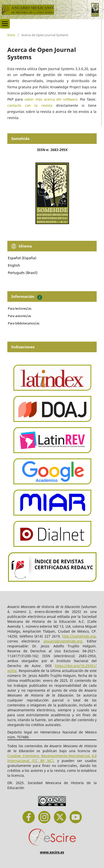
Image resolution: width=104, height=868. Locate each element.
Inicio (11, 35)
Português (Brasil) (23, 273)
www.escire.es (52, 852)
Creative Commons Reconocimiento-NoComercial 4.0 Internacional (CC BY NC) (52, 758)
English (14, 265)
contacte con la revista (30, 105)
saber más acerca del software (51, 99)
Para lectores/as (20, 308)
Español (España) (22, 258)
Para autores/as (19, 316)
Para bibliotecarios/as (24, 323)
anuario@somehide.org (63, 641)
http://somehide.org (79, 636)
